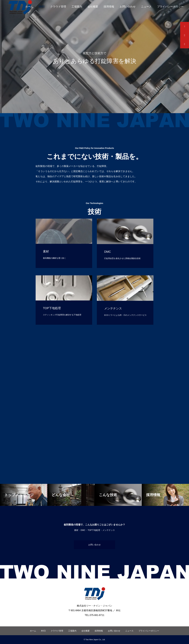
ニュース (146, 7)
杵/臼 (42, 7)
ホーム (29, 7)
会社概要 (93, 7)
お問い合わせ (128, 7)
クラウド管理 (58, 7)
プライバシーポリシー (170, 7)
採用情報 (109, 7)
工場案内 (77, 7)
